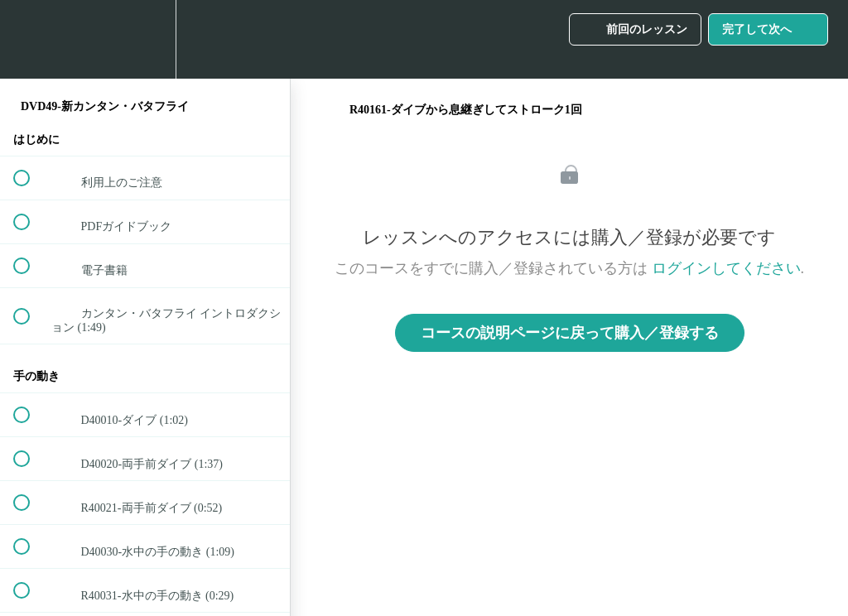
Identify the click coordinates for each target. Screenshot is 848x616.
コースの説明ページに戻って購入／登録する (570, 333)
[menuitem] (145, 39)
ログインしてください (726, 268)
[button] (31, 39)
